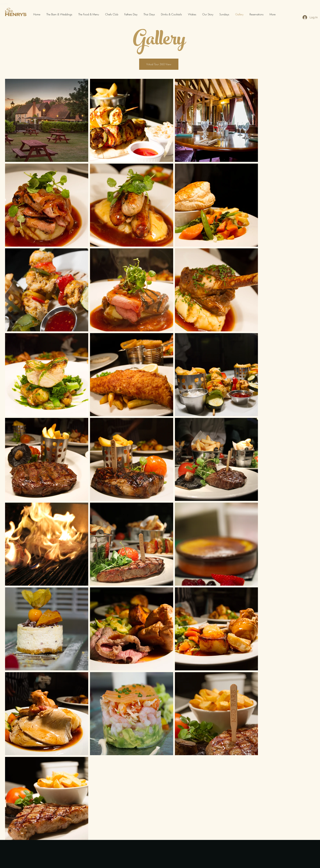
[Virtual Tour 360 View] (159, 64)
